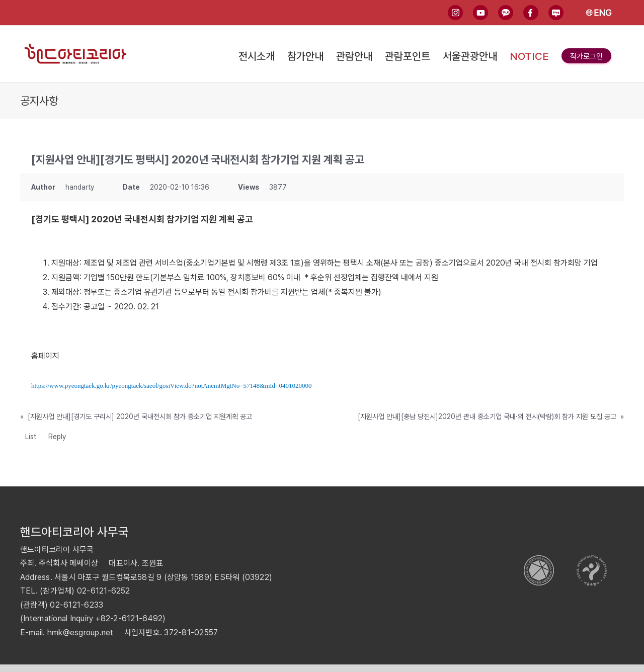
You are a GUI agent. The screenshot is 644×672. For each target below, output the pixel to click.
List (31, 437)
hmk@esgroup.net (80, 633)
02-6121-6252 (104, 591)
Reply (57, 437)
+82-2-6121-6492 (129, 618)
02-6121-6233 (76, 605)
